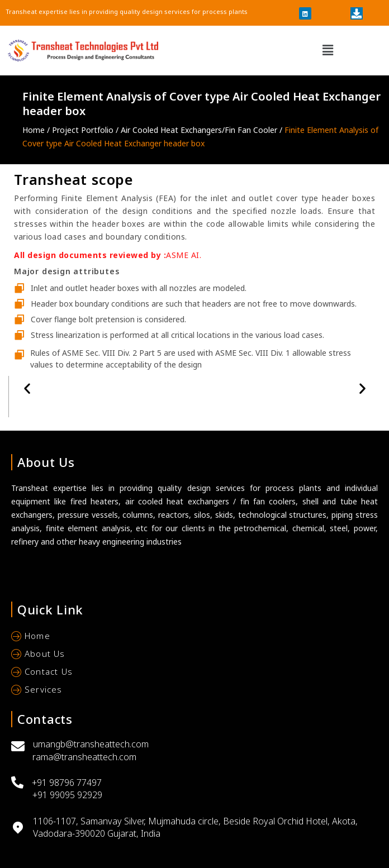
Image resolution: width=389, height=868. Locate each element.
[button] (328, 50)
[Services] (194, 691)
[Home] (194, 637)
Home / (37, 130)
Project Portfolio (84, 130)
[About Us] (194, 655)
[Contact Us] (194, 673)
